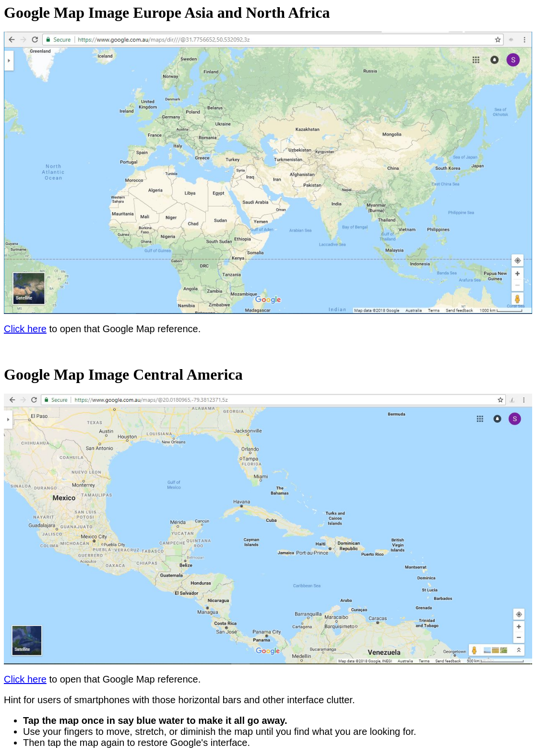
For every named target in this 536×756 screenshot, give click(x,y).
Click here (25, 329)
